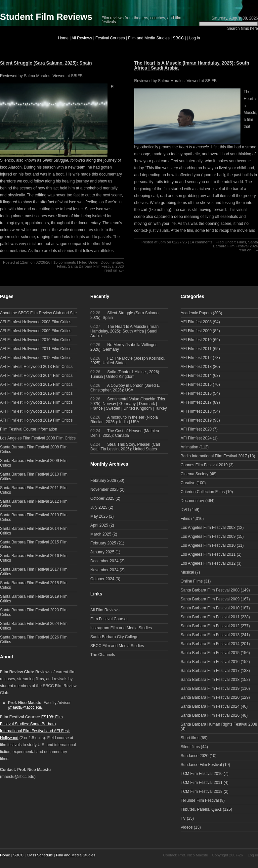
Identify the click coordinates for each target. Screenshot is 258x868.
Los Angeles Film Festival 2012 (208, 563)
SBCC (178, 38)
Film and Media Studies (149, 38)
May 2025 (99, 516)
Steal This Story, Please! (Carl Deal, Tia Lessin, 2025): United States (125, 447)
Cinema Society (194, 474)
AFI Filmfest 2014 (196, 376)
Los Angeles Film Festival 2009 (208, 536)
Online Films (192, 581)
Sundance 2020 (194, 756)
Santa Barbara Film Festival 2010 (210, 608)
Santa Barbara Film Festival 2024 (210, 706)
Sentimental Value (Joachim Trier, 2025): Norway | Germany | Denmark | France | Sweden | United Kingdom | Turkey (129, 404)
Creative (188, 483)
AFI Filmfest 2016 (196, 393)
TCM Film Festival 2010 (202, 774)
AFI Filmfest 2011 (196, 349)
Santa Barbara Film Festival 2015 (210, 653)
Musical (187, 572)
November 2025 (104, 489)
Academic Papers (196, 313)
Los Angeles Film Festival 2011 (208, 554)
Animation (189, 447)
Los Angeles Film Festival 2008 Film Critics (38, 438)
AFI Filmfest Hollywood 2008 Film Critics (36, 322)
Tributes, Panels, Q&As (201, 809)
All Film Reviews (105, 610)
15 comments (64, 262)
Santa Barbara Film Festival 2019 (210, 689)
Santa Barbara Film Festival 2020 (210, 697)
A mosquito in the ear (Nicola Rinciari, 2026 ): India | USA (124, 420)
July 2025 (99, 507)
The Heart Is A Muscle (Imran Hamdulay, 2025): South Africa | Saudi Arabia (192, 66)
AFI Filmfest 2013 (196, 367)
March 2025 (101, 534)
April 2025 (99, 525)
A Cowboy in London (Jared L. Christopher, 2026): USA (125, 388)
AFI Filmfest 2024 (196, 438)
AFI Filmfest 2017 (196, 402)
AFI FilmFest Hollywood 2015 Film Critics (36, 384)
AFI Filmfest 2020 (196, 429)
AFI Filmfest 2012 (196, 358)
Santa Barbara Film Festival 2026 (96, 266)
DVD (185, 510)
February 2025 (103, 543)
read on (111, 270)
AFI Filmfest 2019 (196, 420)
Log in (195, 38)
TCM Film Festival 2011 (202, 783)
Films (61, 266)
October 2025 (102, 498)
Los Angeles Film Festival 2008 (208, 528)
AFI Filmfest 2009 (196, 331)
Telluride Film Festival (200, 800)
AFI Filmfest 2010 (196, 340)
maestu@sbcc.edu (26, 707)
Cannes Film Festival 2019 (204, 465)
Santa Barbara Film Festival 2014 (210, 644)
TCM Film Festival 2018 (202, 791)
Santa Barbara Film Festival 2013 (210, 635)
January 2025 (102, 552)
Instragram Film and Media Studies (121, 628)
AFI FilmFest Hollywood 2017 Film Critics (36, 402)
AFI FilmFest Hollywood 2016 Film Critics (36, 393)
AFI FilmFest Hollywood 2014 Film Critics (36, 376)
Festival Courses (110, 38)
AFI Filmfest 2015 (196, 384)
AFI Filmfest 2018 (196, 411)
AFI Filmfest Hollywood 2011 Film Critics (36, 349)
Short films (190, 738)
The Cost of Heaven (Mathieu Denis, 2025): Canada (125, 433)
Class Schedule (40, 855)
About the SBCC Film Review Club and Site (38, 313)
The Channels (103, 655)
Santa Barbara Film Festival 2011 (210, 617)
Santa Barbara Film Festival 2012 (210, 626)
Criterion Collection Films (203, 492)
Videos (187, 827)
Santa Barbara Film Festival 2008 (210, 590)
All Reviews (82, 38)
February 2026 (103, 481)
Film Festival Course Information (29, 429)
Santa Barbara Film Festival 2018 (210, 680)
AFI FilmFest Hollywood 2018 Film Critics (36, 411)
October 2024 (102, 579)
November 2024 (104, 570)
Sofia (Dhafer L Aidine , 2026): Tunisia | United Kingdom (125, 374)
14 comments (201, 242)
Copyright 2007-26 (228, 855)
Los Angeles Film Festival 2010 (208, 545)
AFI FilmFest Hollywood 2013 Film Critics (36, 367)
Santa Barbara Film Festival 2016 (210, 662)
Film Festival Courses (109, 619)
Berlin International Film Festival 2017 (214, 456)
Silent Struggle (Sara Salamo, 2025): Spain (46, 63)
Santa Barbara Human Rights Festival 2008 (219, 724)
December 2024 (104, 561)
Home (63, 38)
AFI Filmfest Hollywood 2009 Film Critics (36, 331)
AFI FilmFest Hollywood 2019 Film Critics (36, 420)
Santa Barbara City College (114, 637)
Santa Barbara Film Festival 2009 (210, 599)
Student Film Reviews (46, 17)
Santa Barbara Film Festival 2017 (210, 671)
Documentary (112, 262)
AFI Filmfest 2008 (196, 322)
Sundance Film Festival (201, 765)
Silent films (190, 747)
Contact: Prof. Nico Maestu (186, 855)
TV (183, 818)
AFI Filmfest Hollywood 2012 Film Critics (36, 358)
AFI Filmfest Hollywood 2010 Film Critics (36, 340)
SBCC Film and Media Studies (117, 646)
